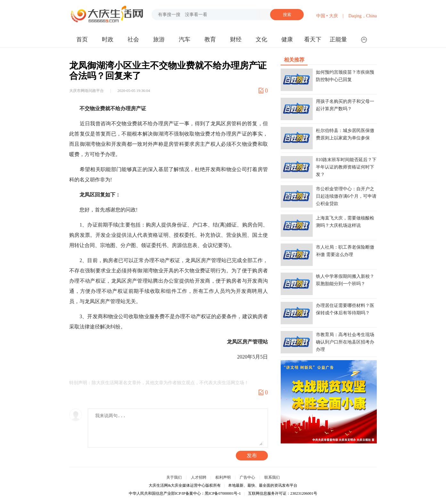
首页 (82, 39)
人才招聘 (199, 477)
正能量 (338, 39)
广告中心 (247, 477)
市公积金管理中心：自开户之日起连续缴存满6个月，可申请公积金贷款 (346, 196)
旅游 (159, 39)
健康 (287, 39)
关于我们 (174, 477)
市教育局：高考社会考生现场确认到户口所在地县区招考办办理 (345, 342)
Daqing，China (363, 16)
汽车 (185, 39)
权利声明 (223, 477)
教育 (210, 39)
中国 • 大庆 (327, 16)
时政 (108, 39)
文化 (261, 39)
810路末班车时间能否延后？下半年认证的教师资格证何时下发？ (346, 167)
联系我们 (272, 477)
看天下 (313, 39)
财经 (236, 39)
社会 (133, 39)
